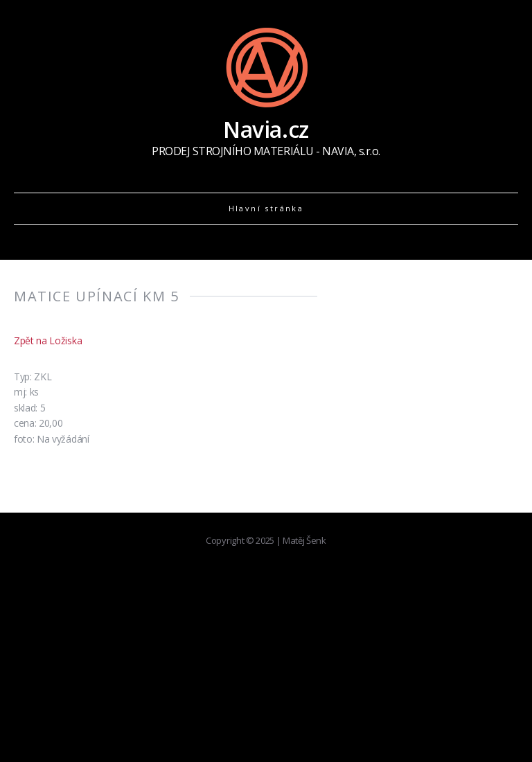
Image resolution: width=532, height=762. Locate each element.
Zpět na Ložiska (48, 340)
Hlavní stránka (266, 208)
